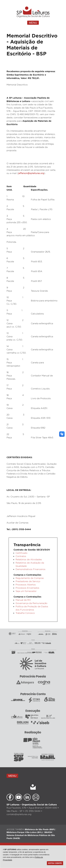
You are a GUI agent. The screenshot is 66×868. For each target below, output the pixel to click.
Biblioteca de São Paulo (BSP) (40, 829)
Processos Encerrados (27, 588)
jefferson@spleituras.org (31, 173)
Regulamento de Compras (30, 578)
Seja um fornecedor (26, 591)
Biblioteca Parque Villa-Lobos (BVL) (25, 832)
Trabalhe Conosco (25, 613)
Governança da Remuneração (31, 603)
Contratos (21, 556)
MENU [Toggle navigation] (33, 23)
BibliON (48, 832)
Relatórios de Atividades (29, 559)
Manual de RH (23, 600)
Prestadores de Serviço (28, 581)
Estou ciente (55, 863)
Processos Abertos (26, 585)
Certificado (21, 553)
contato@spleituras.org (19, 814)
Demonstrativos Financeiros (30, 569)
